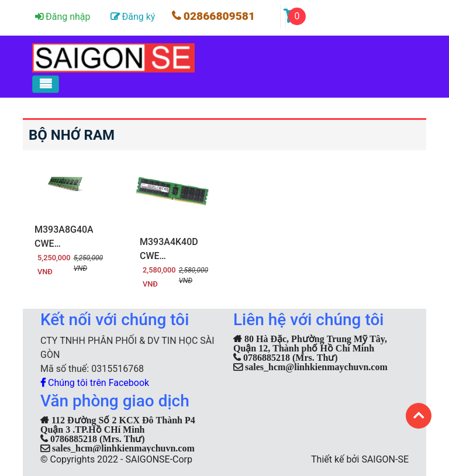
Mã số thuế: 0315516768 (92, 369)
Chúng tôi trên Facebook (95, 383)
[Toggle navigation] (46, 84)
